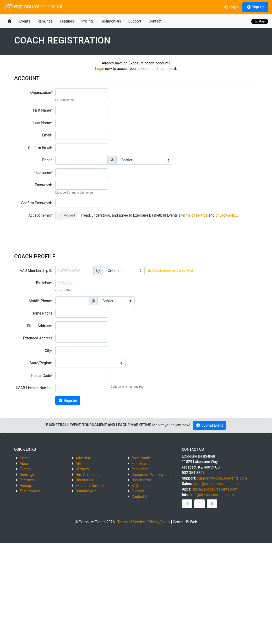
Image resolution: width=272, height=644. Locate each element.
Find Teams (141, 464)
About (25, 464)
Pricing (87, 21)
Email (47, 135)
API (78, 464)
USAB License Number (34, 388)
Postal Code (41, 376)
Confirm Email (40, 148)
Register (68, 400)
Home (25, 458)
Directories (84, 480)
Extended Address (38, 338)
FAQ (135, 486)
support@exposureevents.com (222, 478)
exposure (33, 7)
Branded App (86, 491)
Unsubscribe (142, 480)
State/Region (40, 363)
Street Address (39, 326)
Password (43, 185)
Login (100, 69)
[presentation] (95, 234)
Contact (155, 21)
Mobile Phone (40, 301)
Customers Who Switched (153, 475)
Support (135, 21)
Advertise (83, 458)
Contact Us (141, 497)
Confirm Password (36, 203)
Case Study (141, 458)
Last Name (42, 123)
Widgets (82, 469)
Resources (140, 469)
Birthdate (44, 283)
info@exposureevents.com (212, 495)
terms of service (194, 215)
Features (67, 21)
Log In (231, 7)
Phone (47, 160)
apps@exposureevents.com (215, 489)
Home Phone (42, 313)
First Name (42, 110)
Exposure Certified (90, 486)
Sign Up (255, 7)
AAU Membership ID (36, 271)
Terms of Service (131, 522)
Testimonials (111, 21)
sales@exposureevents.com (216, 484)
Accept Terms (40, 215)
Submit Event (210, 425)
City (48, 351)
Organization (41, 92)
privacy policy (226, 215)
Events (25, 21)
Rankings (45, 21)
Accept (67, 215)
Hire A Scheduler (89, 475)
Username (43, 173)
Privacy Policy (159, 522)
